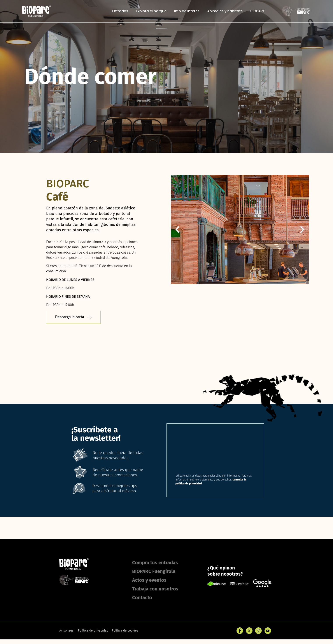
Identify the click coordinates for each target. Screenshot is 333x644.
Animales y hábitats (225, 11)
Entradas (120, 11)
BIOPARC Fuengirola (154, 572)
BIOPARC (258, 11)
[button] (177, 230)
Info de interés (187, 11)
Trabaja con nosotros (155, 589)
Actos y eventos (149, 580)
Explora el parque (151, 11)
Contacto (142, 598)
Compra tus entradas (155, 563)
